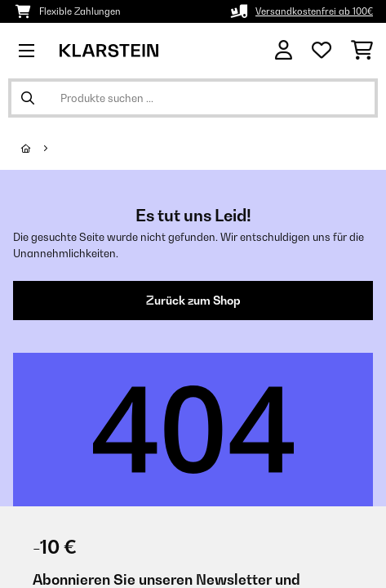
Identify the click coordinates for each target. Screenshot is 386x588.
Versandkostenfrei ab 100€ (314, 11)
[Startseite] (41, 149)
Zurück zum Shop (193, 301)
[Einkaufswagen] (362, 51)
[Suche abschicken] (28, 98)
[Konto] (284, 50)
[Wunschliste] (322, 51)
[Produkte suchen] (193, 98)
